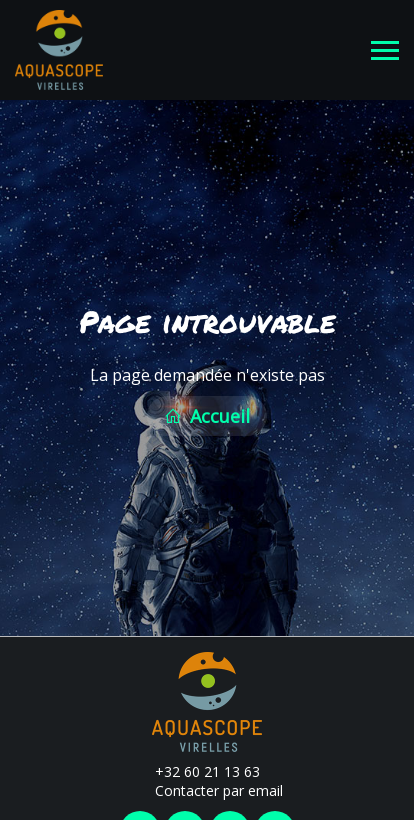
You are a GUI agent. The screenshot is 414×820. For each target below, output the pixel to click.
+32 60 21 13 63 (196, 768)
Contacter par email (207, 788)
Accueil (207, 415)
